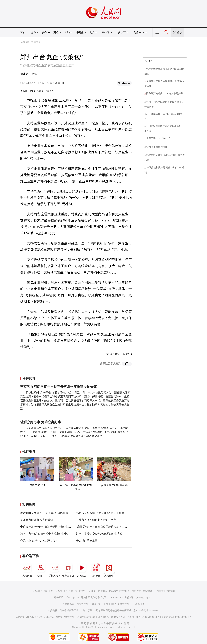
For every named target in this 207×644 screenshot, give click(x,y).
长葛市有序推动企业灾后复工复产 (96, 520)
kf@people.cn (72, 598)
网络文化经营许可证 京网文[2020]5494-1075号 (79, 617)
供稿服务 (114, 591)
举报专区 (107, 32)
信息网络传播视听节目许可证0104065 (35, 617)
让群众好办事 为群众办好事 (41, 422)
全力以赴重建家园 (87, 541)
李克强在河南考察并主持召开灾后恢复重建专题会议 (59, 387)
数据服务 (125, 591)
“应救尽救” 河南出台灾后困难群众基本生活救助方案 (107, 527)
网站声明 (136, 591)
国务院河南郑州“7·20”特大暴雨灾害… (166, 94)
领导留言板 (68, 569)
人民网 (24, 42)
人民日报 (27, 569)
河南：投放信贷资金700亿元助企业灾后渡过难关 (105, 534)
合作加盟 (103, 591)
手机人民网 (54, 569)
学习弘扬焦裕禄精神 (157, 147)
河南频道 (36, 42)
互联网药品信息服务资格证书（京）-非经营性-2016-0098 (130, 611)
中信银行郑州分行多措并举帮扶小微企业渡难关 (48, 527)
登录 (179, 32)
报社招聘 (69, 591)
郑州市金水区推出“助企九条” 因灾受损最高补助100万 (107, 513)
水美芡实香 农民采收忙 (158, 138)
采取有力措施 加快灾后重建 (37, 520)
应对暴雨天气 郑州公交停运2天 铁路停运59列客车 (50, 513)
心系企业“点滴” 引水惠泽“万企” (39, 541)
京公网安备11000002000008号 (176, 617)
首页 (23, 32)
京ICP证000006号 (151, 617)
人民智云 (95, 569)
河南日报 (60, 83)
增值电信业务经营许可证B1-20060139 (125, 604)
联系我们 (170, 591)
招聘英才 (80, 591)
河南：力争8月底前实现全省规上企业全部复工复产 (50, 534)
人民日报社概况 (40, 591)
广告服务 (91, 591)
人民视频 (82, 569)
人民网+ (41, 569)
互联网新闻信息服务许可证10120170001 (83, 604)
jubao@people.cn (145, 598)
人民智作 (109, 569)
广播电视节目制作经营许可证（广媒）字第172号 (73, 611)
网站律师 (148, 591)
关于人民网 (56, 591)
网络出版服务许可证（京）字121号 (122, 617)
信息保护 (159, 591)
